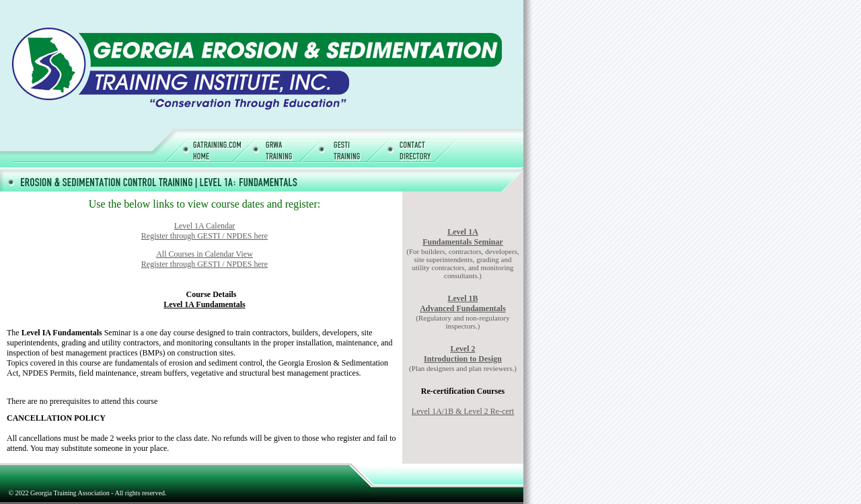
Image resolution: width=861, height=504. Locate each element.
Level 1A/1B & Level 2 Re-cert (463, 411)
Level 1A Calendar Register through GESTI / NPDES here (204, 231)
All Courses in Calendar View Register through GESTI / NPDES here (204, 259)
